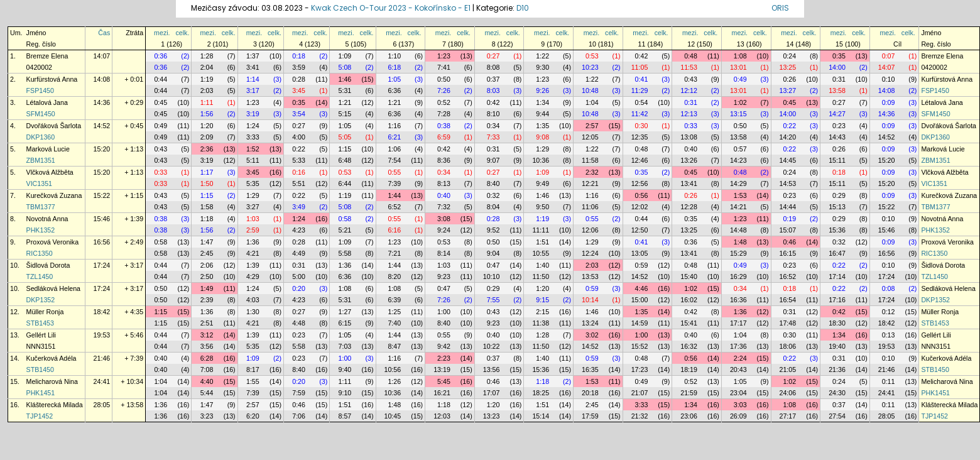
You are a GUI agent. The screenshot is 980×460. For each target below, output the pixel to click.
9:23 (444, 277)
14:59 (640, 323)
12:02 (640, 207)
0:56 (642, 195)
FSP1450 (40, 90)
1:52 (253, 149)
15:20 (102, 149)
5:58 (345, 253)
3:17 (253, 90)
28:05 (102, 405)
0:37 (493, 79)
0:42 (642, 56)
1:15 (345, 149)
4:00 (299, 137)
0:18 (299, 56)
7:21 (394, 253)
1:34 (542, 102)
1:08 (740, 56)
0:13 (889, 335)
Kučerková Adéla (52, 358)
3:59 (299, 67)
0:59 (642, 265)
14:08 (102, 79)
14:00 (837, 67)
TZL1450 (40, 277)
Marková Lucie (48, 149)
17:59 (590, 416)
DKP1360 (41, 137)
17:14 (837, 277)
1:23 (444, 56)
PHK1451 (41, 393)
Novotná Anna (47, 219)
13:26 (689, 160)
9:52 (493, 230)
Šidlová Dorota (48, 265)
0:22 (789, 126)
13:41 (689, 183)
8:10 (493, 114)
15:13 (837, 207)
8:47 (394, 346)
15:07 (788, 230)
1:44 (394, 195)
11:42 (640, 114)
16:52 (788, 277)
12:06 (590, 230)
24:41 (102, 381)
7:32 (444, 207)
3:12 (207, 335)
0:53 (592, 56)
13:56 (492, 370)
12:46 (640, 160)
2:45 (207, 253)
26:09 (738, 416)
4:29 (253, 277)
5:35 (253, 183)
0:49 (740, 79)
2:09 (207, 137)
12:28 (689, 207)
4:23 (299, 230)
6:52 (394, 207)
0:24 (789, 56)
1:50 (207, 183)
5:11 (253, 160)
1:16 (394, 126)
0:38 (444, 126)
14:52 (102, 126)
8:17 (253, 370)
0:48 (691, 56)
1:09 (345, 56)
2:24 (740, 358)
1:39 (253, 265)
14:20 (788, 137)
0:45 (161, 102)
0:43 (691, 79)
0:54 (642, 102)
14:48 (738, 230)
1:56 (207, 114)
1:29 (542, 149)
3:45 (299, 90)
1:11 (207, 102)
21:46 (102, 358)
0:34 (493, 126)
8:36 (444, 160)
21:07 (640, 393)
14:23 (738, 160)
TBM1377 (41, 207)
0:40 (691, 149)
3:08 (444, 219)
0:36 (161, 56)
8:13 (444, 183)
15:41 (689, 323)
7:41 (444, 67)
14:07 (102, 56)
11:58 (590, 160)
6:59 (444, 137)
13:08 (689, 137)
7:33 (493, 137)
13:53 (590, 277)
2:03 (207, 90)
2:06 (207, 265)
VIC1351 (39, 183)
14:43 (837, 137)
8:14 (444, 253)
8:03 (493, 90)
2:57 (592, 126)
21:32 (640, 416)
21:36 (837, 370)
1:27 (345, 312)
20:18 (590, 393)
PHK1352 (41, 230)
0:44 (161, 79)
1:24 (253, 126)
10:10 (492, 277)
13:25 (788, 67)
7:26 (444, 90)
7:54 (394, 160)
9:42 (444, 346)
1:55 (253, 381)
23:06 (689, 416)
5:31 (345, 90)
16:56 (102, 242)
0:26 (789, 79)
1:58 (207, 207)
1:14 (253, 79)
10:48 (590, 90)
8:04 (493, 207)
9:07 (493, 160)
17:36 (738, 346)
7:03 (345, 346)
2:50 (207, 277)
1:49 (207, 288)
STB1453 (40, 323)
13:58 (837, 90)
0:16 (299, 172)
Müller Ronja (45, 312)
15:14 (541, 416)
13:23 (492, 416)
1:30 (253, 312)
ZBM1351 (41, 160)
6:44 (345, 183)
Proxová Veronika (53, 242)
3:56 (207, 346)
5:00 (299, 277)
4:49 (299, 253)
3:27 (253, 207)
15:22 (102, 195)
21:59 (689, 393)
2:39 (207, 300)
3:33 (253, 137)
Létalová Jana (47, 102)
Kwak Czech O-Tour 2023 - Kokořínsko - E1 (391, 8)
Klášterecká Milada (55, 405)
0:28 (299, 79)
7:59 (299, 393)
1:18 (207, 219)
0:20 (299, 288)
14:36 (102, 102)
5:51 (299, 183)
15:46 (102, 219)
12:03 (442, 416)
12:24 (590, 253)
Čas (104, 33)
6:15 (345, 323)
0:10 (889, 79)
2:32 (592, 172)
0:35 (839, 56)
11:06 (590, 207)
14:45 (788, 160)
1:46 (345, 79)
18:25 (541, 393)
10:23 (590, 67)
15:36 (837, 230)
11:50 (541, 277)
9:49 (542, 183)
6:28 (207, 358)
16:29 (738, 277)
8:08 (493, 67)
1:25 (394, 312)
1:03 (253, 219)
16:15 (788, 253)
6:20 (253, 416)
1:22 (542, 56)
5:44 (207, 393)
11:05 (640, 67)
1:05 (394, 79)
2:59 (253, 230)
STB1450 (40, 370)
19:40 (837, 346)
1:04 (592, 102)
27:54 (837, 416)
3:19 (253, 114)
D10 (523, 8)
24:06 (788, 393)
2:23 (444, 358)
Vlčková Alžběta (50, 172)
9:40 (345, 370)
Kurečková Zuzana (54, 195)
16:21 (442, 393)
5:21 (345, 230)
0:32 (493, 195)
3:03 (740, 405)
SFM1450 (41, 114)
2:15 (542, 312)
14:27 (837, 114)
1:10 (394, 56)
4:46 (642, 288)
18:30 (837, 323)
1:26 (394, 381)
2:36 (207, 149)
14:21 (738, 207)
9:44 (542, 114)
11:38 (541, 323)
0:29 (839, 195)
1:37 (253, 56)
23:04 (738, 393)
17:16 (837, 300)
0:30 (642, 126)
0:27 (493, 56)
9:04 (493, 253)
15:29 (738, 253)
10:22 (492, 346)
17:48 (788, 323)
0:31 (839, 79)
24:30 (837, 393)
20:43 (738, 370)
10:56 (393, 370)
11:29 (640, 90)
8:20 (394, 277)
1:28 (207, 56)
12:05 (590, 137)
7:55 (493, 300)
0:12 (889, 312)
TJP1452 (40, 416)
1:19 (207, 79)
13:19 (442, 370)
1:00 (444, 312)
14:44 (788, 207)
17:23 (640, 370)
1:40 (542, 265)
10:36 (541, 160)
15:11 (837, 160)
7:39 (394, 183)
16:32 (689, 346)
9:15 (542, 300)
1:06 (394, 149)
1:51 (542, 242)
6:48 (345, 160)
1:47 (207, 242)
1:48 (740, 242)
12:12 (689, 90)
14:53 (788, 183)
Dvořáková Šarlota (54, 126)
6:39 (394, 300)
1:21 (345, 102)
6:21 (394, 137)
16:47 (837, 253)
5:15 (345, 114)
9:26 (542, 90)
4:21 (253, 253)
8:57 (345, 416)
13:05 (640, 253)
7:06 (299, 416)
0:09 (889, 102)
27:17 (788, 416)
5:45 (444, 381)
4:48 (299, 323)
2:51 (207, 323)
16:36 (738, 300)
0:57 (740, 149)
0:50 (444, 79)
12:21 (590, 183)
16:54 (788, 300)
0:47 (493, 265)
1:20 (207, 126)
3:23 (207, 416)
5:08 (345, 67)
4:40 (207, 381)
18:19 (689, 370)
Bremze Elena (47, 56)
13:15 (738, 114)
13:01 (738, 67)
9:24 (444, 230)
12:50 (640, 230)
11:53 (689, 67)
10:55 (541, 253)
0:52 (444, 102)
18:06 (788, 346)
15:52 (640, 346)
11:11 (541, 230)
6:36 (394, 90)
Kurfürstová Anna (52, 79)
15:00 (640, 300)
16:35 (590, 370)
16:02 (689, 300)
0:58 (345, 219)
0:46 (789, 242)
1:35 (542, 126)
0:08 (889, 288)
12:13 (689, 114)
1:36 (253, 242)
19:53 (102, 335)
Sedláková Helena (54, 288)
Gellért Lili (54, 335)
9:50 (542, 207)
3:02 (592, 335)
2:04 (207, 67)
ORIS (780, 8)
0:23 (839, 126)
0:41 (642, 79)
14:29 (738, 183)
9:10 (345, 393)
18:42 (102, 312)
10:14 (590, 300)
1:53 (740, 195)
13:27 (788, 90)
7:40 (394, 323)
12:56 (640, 183)
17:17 (738, 323)
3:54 (299, 114)
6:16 (394, 230)
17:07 (492, 393)
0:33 (691, 126)
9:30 (542, 67)
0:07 (889, 56)
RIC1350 (40, 253)
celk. (182, 33)
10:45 (393, 416)
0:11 (889, 381)
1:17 (207, 172)
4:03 (253, 300)
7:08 (207, 370)
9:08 (542, 137)
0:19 (789, 219)
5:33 (299, 160)
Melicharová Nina (52, 381)
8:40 (493, 183)
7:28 (444, 114)
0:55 (394, 172)
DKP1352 (41, 300)
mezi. (162, 33)
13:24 (590, 323)
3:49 (299, 207)
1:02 (740, 102)
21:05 (788, 370)
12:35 (640, 137)
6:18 (394, 67)
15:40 (689, 277)
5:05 (345, 137)
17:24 (102, 265)
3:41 (253, 67)
